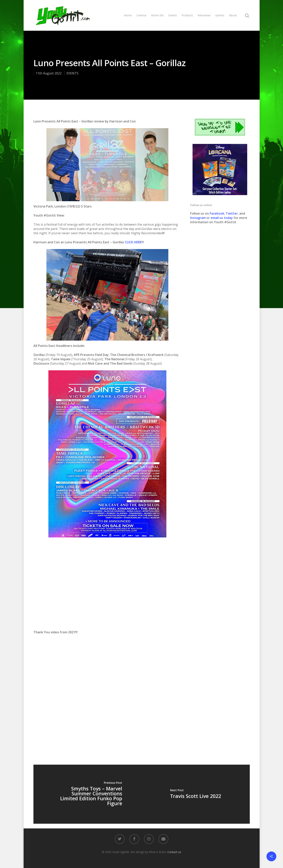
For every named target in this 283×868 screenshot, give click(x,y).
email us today (222, 218)
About (233, 15)
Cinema (141, 15)
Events (173, 15)
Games (220, 15)
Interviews (204, 15)
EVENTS (72, 73)
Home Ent (157, 15)
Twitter (232, 213)
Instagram (198, 218)
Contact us (174, 852)
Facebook (217, 213)
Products (187, 15)
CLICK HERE (133, 242)
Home (128, 15)
